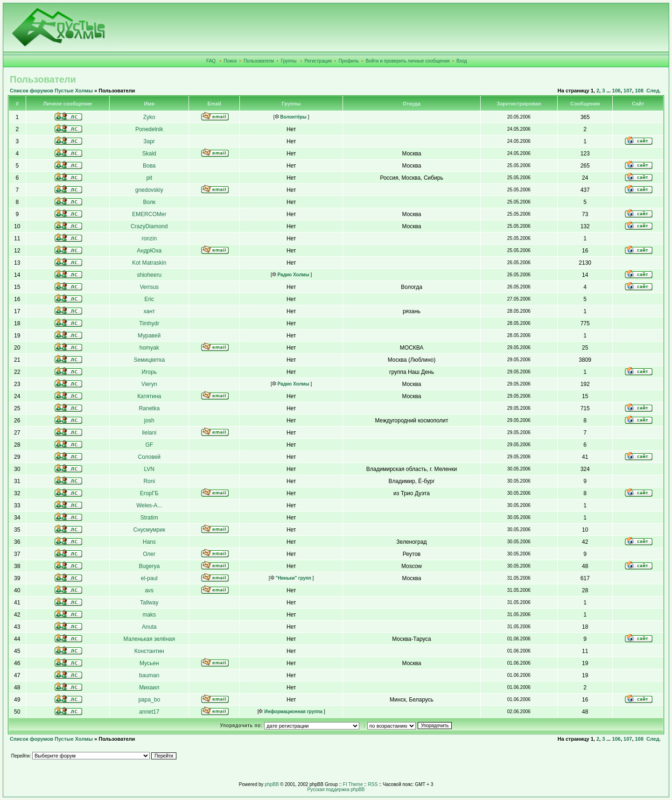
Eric (149, 299)
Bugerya (149, 566)
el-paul (149, 578)
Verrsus (149, 287)
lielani (149, 433)
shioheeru (149, 275)
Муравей (149, 336)
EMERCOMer (149, 214)
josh (149, 421)
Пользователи (259, 61)
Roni (149, 481)
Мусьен (149, 663)
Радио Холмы (291, 275)
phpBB (272, 784)
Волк (149, 202)
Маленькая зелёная (150, 639)
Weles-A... (149, 505)
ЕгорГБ (149, 493)
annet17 (149, 712)
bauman (149, 675)
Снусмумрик (149, 530)
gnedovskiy (149, 190)
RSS (373, 784)
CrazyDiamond (149, 226)
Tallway (149, 603)
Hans (149, 542)
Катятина (149, 396)
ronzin (149, 239)
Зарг (149, 141)
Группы (289, 61)
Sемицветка (149, 360)
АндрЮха (149, 251)
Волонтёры (291, 117)
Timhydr (149, 323)
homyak (149, 348)
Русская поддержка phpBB (336, 789)
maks (149, 615)
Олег (149, 554)
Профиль (349, 61)
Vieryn (149, 384)
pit (149, 178)
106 (616, 91)
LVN (149, 469)
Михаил (149, 688)
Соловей (150, 457)
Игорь (149, 372)
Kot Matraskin (149, 263)
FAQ (211, 61)
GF (149, 445)
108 (639, 91)
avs (149, 590)
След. (654, 91)
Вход (462, 61)
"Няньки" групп (291, 578)
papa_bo (149, 700)
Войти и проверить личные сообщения (407, 61)
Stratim (149, 518)
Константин (149, 651)
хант (149, 311)
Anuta (149, 627)
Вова (149, 166)
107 (628, 91)
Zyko (149, 117)
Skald (149, 154)
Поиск (231, 61)
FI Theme (353, 784)
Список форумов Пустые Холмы (51, 91)
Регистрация (318, 61)
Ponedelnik (149, 129)
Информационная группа (290, 712)
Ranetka (149, 408)
